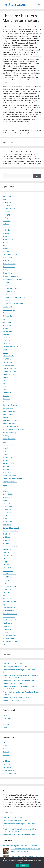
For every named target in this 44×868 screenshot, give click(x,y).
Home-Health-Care (9, 414)
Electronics (7, 344)
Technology (7, 598)
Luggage (6, 454)
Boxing (5, 248)
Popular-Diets (8, 522)
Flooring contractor (9, 371)
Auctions (6, 224)
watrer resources (9, 617)
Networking (7, 488)
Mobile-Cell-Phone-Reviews (12, 479)
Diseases (6, 334)
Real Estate (7, 537)
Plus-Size (6, 515)
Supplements (7, 589)
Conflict (5, 294)
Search (5, 173)
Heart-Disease (8, 408)
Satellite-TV (7, 552)
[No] (42, 862)
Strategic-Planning (9, 586)
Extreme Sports (8, 356)
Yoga (4, 644)
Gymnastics (7, 393)
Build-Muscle (7, 258)
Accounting (7, 196)
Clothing (6, 282)
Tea (4, 595)
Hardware (6, 399)
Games (5, 383)
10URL (5, 721)
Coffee (5, 285)
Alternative (7, 212)
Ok (17, 865)
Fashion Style (7, 362)
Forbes (5, 728)
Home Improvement (10, 411)
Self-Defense (7, 555)
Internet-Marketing (9, 433)
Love (4, 451)
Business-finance (9, 267)
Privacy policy (25, 865)
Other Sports (7, 497)
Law (4, 442)
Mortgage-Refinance (10, 482)
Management (7, 457)
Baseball (6, 233)
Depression (7, 325)
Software (6, 580)
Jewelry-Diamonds (9, 439)
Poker (5, 519)
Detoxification (8, 331)
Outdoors (6, 500)
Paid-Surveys (7, 506)
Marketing (6, 460)
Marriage (6, 466)
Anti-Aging (6, 215)
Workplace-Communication (12, 641)
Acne (4, 199)
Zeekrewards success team (12, 664)
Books (5, 245)
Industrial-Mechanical (10, 426)
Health (5, 402)
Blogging (6, 242)
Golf (4, 390)
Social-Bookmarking (10, 574)
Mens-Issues (7, 473)
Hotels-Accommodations (11, 420)
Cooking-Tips (7, 307)
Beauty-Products (9, 239)
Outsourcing (7, 503)
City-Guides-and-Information (13, 279)
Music (5, 485)
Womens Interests (9, 635)
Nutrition (6, 491)
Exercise (6, 353)
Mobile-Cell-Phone (9, 476)
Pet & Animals (8, 512)
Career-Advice (8, 273)
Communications (9, 291)
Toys (4, 605)
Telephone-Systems (10, 601)
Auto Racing (7, 227)
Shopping (6, 562)
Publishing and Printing (11, 531)
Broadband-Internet (10, 255)
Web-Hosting (7, 623)
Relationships (7, 540)
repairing (6, 543)
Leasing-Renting (8, 445)
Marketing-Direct (9, 463)
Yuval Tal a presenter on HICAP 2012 (15, 667)
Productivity (7, 525)
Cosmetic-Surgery (9, 310)
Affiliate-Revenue (9, 208)
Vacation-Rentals (9, 611)
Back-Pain (6, 230)
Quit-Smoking (8, 534)
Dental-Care (7, 322)
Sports (5, 583)
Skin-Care (6, 565)
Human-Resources (9, 423)
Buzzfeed (6, 725)
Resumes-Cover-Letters (11, 546)
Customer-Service (9, 316)
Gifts (4, 387)
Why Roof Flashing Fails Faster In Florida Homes (20, 846)
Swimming (6, 592)
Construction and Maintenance (14, 298)
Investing (6, 436)
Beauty (5, 236)
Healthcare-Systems (10, 405)
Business (6, 261)
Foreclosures (7, 380)
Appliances (7, 221)
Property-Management (11, 528)
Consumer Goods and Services (13, 304)
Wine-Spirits (7, 632)
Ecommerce (7, 337)
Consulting (7, 301)
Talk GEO (6, 715)
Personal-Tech (8, 509)
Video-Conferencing (10, 614)
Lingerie (6, 448)
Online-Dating (8, 494)
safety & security (9, 549)
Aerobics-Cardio (8, 205)
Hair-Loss (6, 396)
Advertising (7, 202)
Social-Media (7, 577)
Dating (5, 319)
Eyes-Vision (7, 359)
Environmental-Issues (10, 347)
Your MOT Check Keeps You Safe (14, 700)
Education (6, 340)
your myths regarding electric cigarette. (17, 697)
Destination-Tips (8, 328)
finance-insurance (9, 365)
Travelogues (7, 718)
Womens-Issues (8, 638)
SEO (4, 558)
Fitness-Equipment (9, 368)
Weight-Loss (7, 629)
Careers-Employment (10, 276)
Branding (6, 251)
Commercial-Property (10, 288)
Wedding (6, 626)
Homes (5, 417)
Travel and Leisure (9, 608)
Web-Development (9, 620)
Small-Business (8, 571)
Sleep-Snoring (8, 568)
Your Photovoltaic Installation (13, 683)
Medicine (6, 469)
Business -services (9, 264)
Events (5, 350)
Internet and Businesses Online (14, 430)
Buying (5, 270)
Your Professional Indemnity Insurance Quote (19, 680)
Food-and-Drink (8, 374)
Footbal (5, 377)
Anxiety (5, 218)
